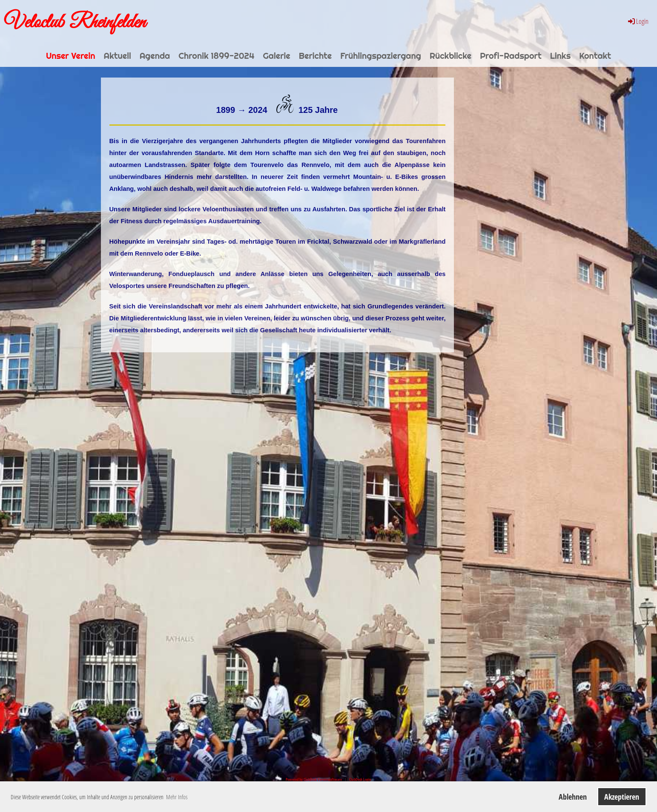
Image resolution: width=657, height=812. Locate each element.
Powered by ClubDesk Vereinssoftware (314, 779)
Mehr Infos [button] (177, 797)
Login (638, 21)
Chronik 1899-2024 (216, 56)
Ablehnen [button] (573, 797)
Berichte (316, 56)
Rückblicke (450, 56)
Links (560, 56)
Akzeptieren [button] (622, 797)
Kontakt (595, 56)
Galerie (277, 56)
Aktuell (117, 56)
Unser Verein (71, 56)
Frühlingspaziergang (381, 56)
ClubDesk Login (360, 779)
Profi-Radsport (511, 56)
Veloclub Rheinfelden (75, 23)
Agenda (155, 56)
